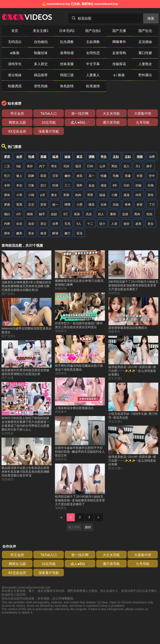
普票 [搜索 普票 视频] (19, 205)
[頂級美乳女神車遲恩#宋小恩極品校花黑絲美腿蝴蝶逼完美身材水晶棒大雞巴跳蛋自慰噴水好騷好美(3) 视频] (26, 271)
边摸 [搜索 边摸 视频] (125, 214)
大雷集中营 (143, 114)
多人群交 (41, 64)
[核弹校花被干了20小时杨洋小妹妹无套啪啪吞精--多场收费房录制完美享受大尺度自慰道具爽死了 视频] (80, 485)
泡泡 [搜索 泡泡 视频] (149, 214)
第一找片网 (80, 114)
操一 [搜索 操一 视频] (55, 205)
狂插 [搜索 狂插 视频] (55, 185)
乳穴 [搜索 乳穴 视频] (7, 176)
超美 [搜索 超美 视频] (138, 224)
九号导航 (143, 122)
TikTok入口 (49, 114)
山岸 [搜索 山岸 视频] (102, 166)
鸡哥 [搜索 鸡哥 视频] (138, 195)
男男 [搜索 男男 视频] (90, 195)
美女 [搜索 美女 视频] (31, 233)
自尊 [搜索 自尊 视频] (55, 224)
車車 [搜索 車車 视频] (128, 205)
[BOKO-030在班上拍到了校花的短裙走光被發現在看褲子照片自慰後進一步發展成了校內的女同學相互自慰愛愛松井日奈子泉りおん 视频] (26, 407)
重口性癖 (145, 53)
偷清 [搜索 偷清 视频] (43, 233)
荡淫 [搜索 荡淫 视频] (78, 166)
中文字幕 (93, 64)
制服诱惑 (15, 86)
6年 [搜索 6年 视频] (115, 185)
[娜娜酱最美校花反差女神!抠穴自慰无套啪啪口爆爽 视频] (80, 269)
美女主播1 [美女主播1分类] (115, 378)
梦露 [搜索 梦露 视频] (7, 205)
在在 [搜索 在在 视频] (19, 224)
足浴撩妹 (145, 42)
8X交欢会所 (17, 131)
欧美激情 (93, 86)
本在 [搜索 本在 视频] (19, 185)
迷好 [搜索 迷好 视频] (126, 224)
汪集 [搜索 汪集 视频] (31, 185)
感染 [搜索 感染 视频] (104, 185)
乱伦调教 (67, 42)
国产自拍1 (93, 31)
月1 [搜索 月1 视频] (138, 166)
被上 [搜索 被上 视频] (19, 176)
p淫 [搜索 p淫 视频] (43, 195)
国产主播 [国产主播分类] (7, 378)
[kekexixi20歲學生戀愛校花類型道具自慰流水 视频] (26, 316)
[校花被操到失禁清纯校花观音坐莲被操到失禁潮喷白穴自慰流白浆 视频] (26, 358)
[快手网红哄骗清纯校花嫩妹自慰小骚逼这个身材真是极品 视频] (80, 353)
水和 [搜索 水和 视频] (7, 185)
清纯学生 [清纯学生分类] (61, 331)
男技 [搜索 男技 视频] (114, 166)
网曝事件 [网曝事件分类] (61, 412)
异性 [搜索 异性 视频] (151, 195)
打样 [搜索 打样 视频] (90, 166)
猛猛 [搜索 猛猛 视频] (102, 195)
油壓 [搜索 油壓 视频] (152, 157)
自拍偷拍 (41, 42)
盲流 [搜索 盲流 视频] (79, 233)
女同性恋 (93, 53)
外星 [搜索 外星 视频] (140, 176)
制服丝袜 (41, 53)
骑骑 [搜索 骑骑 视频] (30, 214)
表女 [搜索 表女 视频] (151, 224)
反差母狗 (119, 53)
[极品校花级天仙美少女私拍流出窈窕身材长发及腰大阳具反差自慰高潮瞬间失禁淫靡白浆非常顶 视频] (26, 458)
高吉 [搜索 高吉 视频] (89, 214)
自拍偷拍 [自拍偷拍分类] (7, 479)
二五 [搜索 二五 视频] (7, 166)
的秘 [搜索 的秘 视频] (138, 185)
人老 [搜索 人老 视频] (114, 224)
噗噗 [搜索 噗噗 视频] (68, 205)
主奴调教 (93, 42)
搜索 (151, 18)
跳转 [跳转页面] (88, 527)
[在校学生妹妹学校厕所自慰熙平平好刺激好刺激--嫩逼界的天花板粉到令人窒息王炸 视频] (80, 437)
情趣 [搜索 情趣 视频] (104, 176)
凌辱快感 (67, 53)
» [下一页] (98, 517)
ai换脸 (15, 53)
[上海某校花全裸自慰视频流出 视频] (80, 394)
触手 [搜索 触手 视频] (42, 214)
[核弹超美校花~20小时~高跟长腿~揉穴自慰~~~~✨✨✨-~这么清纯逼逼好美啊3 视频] (133, 356)
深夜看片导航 (49, 131)
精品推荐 (41, 75)
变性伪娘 (41, 86)
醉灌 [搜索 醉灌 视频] (55, 233)
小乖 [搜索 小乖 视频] (19, 195)
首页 (15, 31)
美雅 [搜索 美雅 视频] (66, 195)
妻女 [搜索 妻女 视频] (54, 195)
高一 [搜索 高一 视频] (92, 176)
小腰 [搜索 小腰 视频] (114, 195)
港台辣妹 (15, 75)
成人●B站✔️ (80, 122)
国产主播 (119, 31)
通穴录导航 (111, 122)
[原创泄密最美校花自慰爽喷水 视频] (133, 314)
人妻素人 (93, 75)
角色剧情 (67, 86)
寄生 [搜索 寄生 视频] (54, 166)
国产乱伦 (145, 31)
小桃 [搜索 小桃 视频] (31, 195)
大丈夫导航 (111, 114)
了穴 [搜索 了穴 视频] (152, 205)
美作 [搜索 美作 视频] (30, 166)
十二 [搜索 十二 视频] (90, 224)
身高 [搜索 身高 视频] (79, 176)
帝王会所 (17, 114)
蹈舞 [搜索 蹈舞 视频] (31, 176)
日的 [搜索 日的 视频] (126, 185)
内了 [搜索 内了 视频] (42, 166)
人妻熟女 (145, 64)
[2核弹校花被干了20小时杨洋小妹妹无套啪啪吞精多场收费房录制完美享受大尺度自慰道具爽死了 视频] (133, 271)
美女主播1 (41, 31)
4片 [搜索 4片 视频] (19, 214)
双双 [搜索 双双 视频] (43, 176)
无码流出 (15, 42)
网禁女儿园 (17, 122)
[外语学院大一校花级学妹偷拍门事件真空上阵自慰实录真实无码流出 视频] (80, 311)
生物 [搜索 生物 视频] (151, 185)
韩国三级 (67, 75)
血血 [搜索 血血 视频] (92, 185)
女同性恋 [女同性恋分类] (7, 433)
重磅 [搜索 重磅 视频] (113, 214)
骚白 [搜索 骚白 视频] (7, 214)
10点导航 (49, 122)
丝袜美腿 (67, 64)
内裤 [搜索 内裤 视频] (7, 224)
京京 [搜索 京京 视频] (31, 205)
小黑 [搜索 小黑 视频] (79, 205)
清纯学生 (15, 64)
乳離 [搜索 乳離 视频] (116, 176)
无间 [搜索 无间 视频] (66, 166)
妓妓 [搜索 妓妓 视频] (54, 214)
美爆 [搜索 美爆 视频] (128, 176)
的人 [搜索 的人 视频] (101, 214)
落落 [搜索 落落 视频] (77, 214)
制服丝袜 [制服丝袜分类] (61, 288)
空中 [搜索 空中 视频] (152, 176)
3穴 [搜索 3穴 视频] (66, 214)
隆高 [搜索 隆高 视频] (92, 205)
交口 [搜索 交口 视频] (43, 185)
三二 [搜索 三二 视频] (68, 185)
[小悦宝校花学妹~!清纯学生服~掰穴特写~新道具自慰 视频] (133, 401)
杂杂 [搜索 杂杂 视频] (31, 224)
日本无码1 (67, 31)
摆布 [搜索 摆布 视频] (7, 233)
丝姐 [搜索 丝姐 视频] (116, 205)
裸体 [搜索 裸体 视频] (7, 195)
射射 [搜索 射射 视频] (140, 205)
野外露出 (145, 75)
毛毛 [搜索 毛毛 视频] (68, 224)
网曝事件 (119, 42)
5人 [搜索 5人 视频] (79, 224)
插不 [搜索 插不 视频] (149, 166)
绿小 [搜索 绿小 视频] (102, 224)
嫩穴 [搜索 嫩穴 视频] (68, 233)
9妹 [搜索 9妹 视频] (19, 166)
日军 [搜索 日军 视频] (55, 176)
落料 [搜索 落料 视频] (79, 185)
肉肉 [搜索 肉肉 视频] (78, 195)
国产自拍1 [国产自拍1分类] (8, 294)
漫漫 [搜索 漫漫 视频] (126, 195)
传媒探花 (119, 64)
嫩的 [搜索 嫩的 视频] (68, 176)
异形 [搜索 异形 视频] (43, 205)
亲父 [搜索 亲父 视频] (43, 224)
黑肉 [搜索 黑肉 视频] (137, 214)
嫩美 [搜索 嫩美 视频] (19, 233)
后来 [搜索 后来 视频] (104, 205)
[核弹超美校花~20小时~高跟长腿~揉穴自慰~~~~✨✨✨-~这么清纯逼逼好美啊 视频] (133, 446)
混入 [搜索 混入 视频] (126, 166)
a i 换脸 (119, 75)
